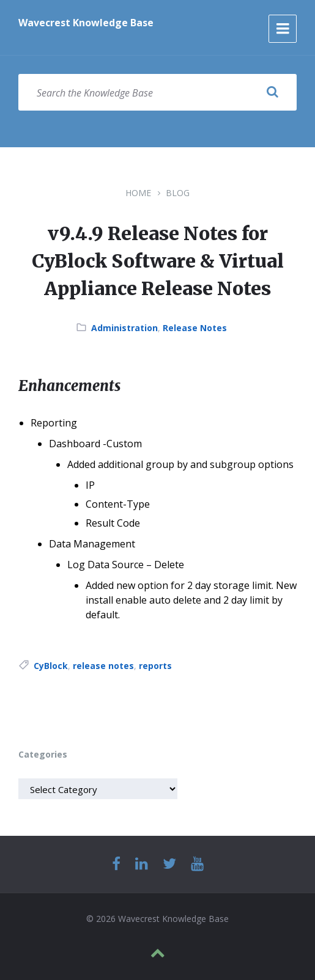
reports (155, 666)
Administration (124, 328)
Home (138, 193)
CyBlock (51, 666)
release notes (103, 666)
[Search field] (157, 92)
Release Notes (195, 328)
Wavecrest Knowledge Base (86, 23)
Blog (178, 193)
